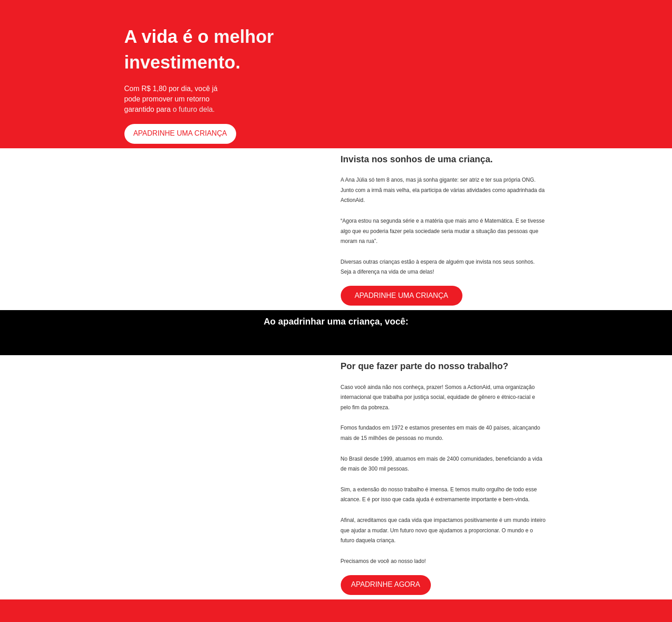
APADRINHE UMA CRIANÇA (180, 133)
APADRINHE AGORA (386, 584)
